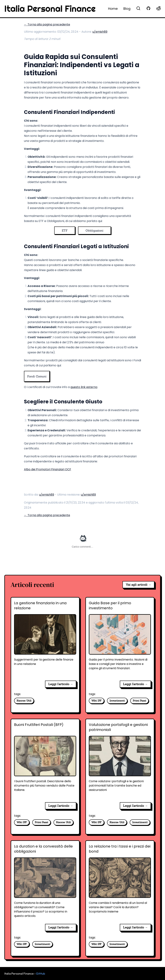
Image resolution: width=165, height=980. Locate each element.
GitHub (41, 974)
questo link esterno (84, 387)
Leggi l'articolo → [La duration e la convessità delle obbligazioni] (61, 927)
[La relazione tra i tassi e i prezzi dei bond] (120, 882)
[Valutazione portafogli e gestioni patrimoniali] (120, 761)
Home (113, 9)
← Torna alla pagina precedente (47, 24)
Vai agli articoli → (138, 585)
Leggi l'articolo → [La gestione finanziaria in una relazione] (61, 684)
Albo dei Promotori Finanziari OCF (48, 469)
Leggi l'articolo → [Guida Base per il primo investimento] (135, 684)
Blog (127, 9)
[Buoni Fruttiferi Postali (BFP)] (45, 761)
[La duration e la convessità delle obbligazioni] (45, 882)
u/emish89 (100, 32)
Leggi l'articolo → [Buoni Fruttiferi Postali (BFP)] (61, 806)
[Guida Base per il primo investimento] (120, 639)
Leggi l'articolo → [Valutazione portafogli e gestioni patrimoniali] (135, 806)
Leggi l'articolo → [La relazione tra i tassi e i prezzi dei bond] (135, 927)
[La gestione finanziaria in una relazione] (45, 639)
